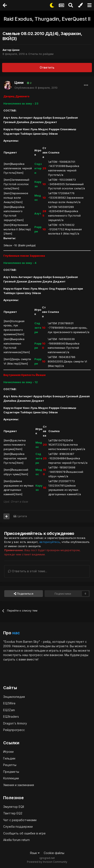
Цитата (22, 516)
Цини (16, 50)
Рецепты (10, 765)
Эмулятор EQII (14, 807)
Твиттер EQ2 (13, 813)
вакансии (56, 655)
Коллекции (11, 778)
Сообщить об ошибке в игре (24, 833)
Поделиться (24, 594)
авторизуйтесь (50, 542)
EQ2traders (11, 717)
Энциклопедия (14, 697)
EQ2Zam (9, 710)
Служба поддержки (18, 827)
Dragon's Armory (15, 723)
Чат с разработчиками (20, 820)
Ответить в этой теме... (28, 571)
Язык (35, 853)
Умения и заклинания (19, 785)
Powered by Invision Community (47, 862)
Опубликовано (36, 88)
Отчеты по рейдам (41, 54)
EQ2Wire (9, 703)
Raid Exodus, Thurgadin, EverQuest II (47, 19)
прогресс (36, 655)
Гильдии (9, 758)
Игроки (8, 752)
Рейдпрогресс (14, 730)
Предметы (11, 772)
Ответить (47, 67)
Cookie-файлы (54, 853)
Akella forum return (16, 840)
